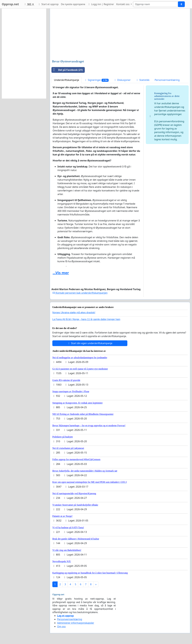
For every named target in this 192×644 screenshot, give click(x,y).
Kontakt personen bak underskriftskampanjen (80, 293)
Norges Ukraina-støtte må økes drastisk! (74, 313)
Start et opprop (48, 4)
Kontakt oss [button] (123, 4)
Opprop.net (10, 4)
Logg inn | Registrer (101, 4)
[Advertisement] (120, 34)
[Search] (156, 4)
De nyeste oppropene (73, 4)
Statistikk (143, 80)
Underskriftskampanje (67, 80)
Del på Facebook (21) (67, 70)
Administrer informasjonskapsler (76, 623)
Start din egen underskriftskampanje (90, 343)
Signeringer (96, 80)
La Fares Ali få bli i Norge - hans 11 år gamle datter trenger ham (86, 319)
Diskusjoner (122, 80)
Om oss (61, 626)
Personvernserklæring (167, 80)
